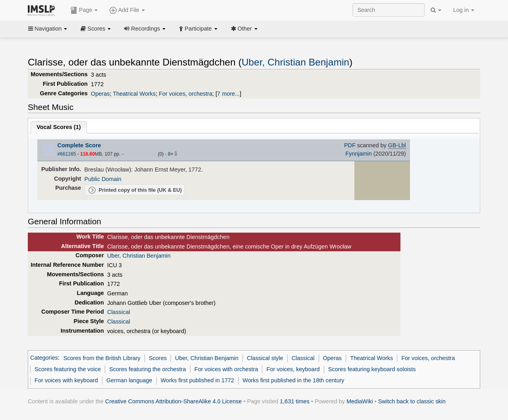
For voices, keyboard (293, 369)
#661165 (67, 154)
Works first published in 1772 (197, 380)
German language (129, 380)
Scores (96, 29)
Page (84, 10)
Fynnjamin (359, 154)
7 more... (228, 94)
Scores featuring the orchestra (147, 369)
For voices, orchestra (186, 94)
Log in (464, 10)
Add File (127, 10)
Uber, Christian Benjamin (295, 62)
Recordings (145, 29)
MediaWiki (360, 401)
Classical (119, 312)
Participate (198, 29)
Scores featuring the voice (68, 369)
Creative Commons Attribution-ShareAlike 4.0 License (173, 401)
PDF (350, 145)
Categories (44, 358)
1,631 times (295, 401)
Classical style (265, 358)
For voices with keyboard (66, 380)
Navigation (48, 29)
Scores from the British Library (102, 358)
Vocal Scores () (59, 127)
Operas (100, 94)
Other (244, 29)
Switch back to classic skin (412, 401)
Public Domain (103, 179)
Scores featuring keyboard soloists (372, 369)
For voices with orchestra (226, 369)
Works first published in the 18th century (293, 380)
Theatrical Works (134, 94)
